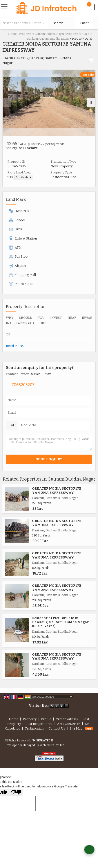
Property (30, 719)
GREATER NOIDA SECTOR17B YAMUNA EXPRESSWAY (57, 490)
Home (12, 34)
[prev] (7, 103)
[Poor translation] (16, 792)
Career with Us (67, 719)
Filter (85, 23)
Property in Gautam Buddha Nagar (42, 34)
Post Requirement (39, 724)
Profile (46, 719)
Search (58, 23)
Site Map (76, 729)
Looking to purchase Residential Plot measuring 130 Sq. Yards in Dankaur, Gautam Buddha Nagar (49, 442)
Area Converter (69, 724)
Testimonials (34, 729)
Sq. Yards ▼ (24, 177)
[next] (91, 103)
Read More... (15, 346)
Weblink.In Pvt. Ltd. (52, 745)
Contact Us (57, 729)
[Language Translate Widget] (52, 697)
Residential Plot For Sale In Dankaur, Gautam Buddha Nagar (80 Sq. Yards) (60, 622)
